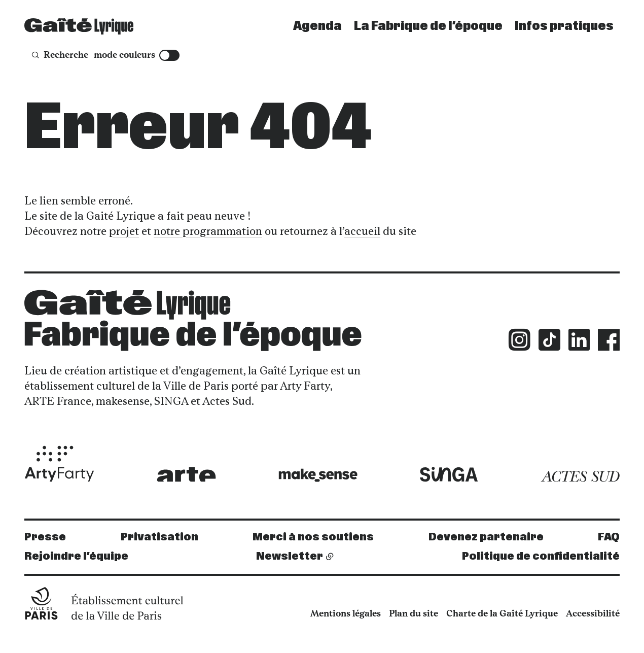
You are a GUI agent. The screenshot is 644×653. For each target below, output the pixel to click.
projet (124, 231)
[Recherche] (60, 55)
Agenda (317, 26)
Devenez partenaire (486, 537)
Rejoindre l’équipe (76, 556)
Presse (45, 537)
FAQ (609, 537)
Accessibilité (593, 613)
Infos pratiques (564, 26)
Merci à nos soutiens (313, 537)
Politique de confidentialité (541, 556)
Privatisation (159, 537)
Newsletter (290, 556)
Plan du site (414, 613)
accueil (362, 231)
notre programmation (208, 231)
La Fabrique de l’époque (428, 26)
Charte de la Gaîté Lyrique (502, 613)
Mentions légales (346, 613)
